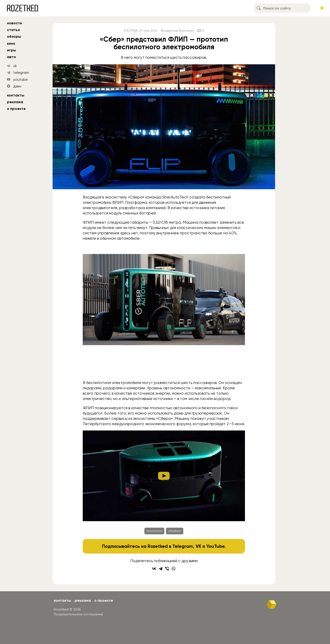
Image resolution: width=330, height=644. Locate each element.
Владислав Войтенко (177, 31)
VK (198, 546)
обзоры (14, 36)
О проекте (16, 109)
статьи (13, 30)
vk (15, 66)
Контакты (16, 95)
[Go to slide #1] (128, 368)
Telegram (183, 546)
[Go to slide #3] (176, 368)
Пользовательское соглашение (78, 614)
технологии (154, 531)
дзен (17, 86)
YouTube (215, 546)
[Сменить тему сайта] (322, 8)
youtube (21, 79)
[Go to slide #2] (152, 368)
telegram (21, 73)
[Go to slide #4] (200, 368)
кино (11, 43)
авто (11, 57)
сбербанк (175, 531)
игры (11, 50)
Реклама (15, 102)
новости (14, 23)
